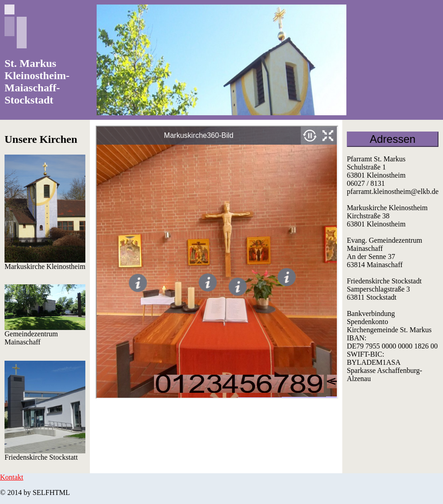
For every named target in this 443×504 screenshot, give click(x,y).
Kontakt (12, 477)
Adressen (393, 139)
